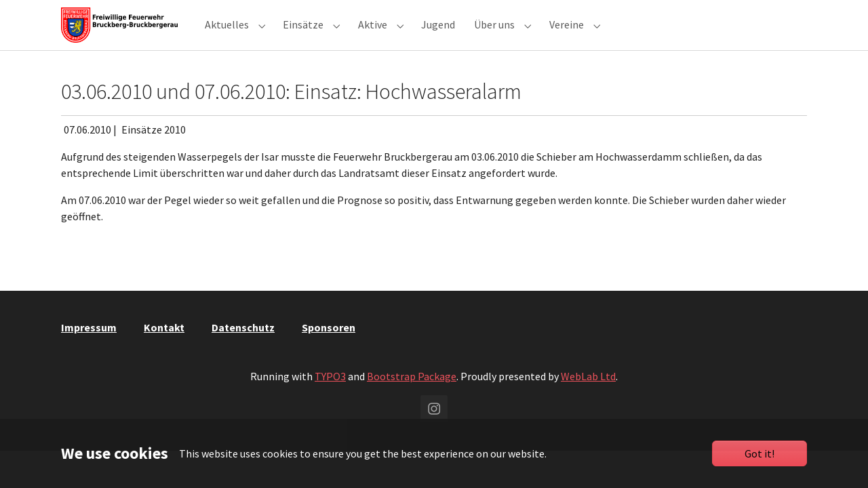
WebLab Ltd (588, 401)
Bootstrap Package (412, 401)
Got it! (759, 453)
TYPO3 (330, 401)
